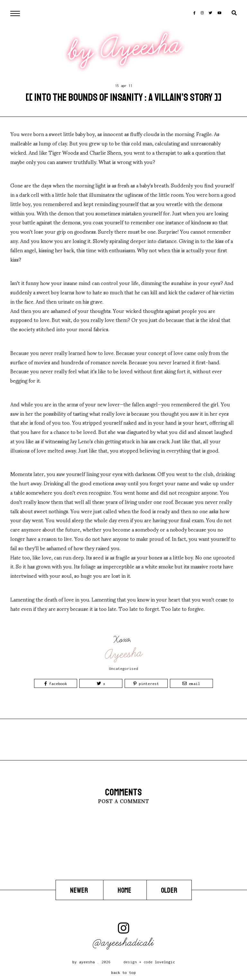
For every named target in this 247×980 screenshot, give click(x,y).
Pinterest (146, 684)
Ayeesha (124, 654)
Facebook (56, 684)
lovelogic (165, 962)
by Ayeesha (124, 48)
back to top (123, 972)
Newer (79, 890)
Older (169, 890)
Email (191, 684)
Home (125, 890)
